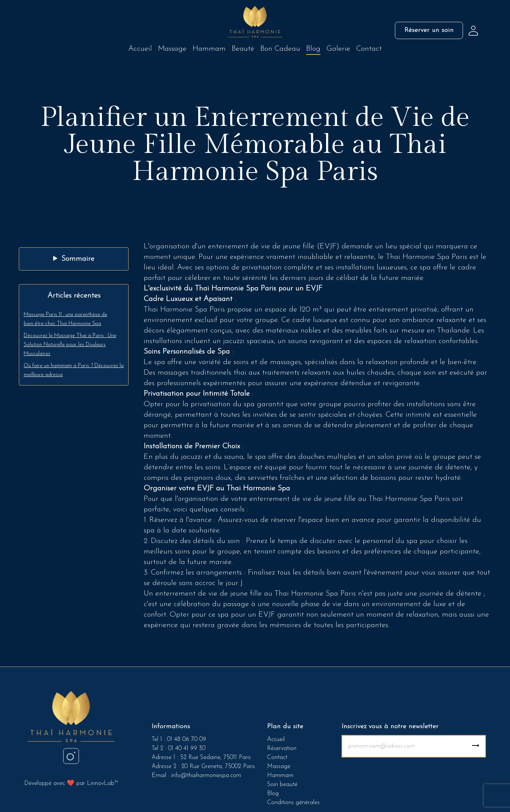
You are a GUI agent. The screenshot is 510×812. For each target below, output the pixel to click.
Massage (172, 49)
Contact (369, 49)
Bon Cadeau (280, 49)
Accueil (140, 49)
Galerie (338, 49)
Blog (313, 49)
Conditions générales (293, 803)
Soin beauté (282, 785)
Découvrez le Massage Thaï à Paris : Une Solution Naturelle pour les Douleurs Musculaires (70, 345)
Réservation (282, 748)
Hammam (209, 49)
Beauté (243, 49)
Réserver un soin (429, 30)
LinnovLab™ (102, 783)
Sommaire (78, 259)
